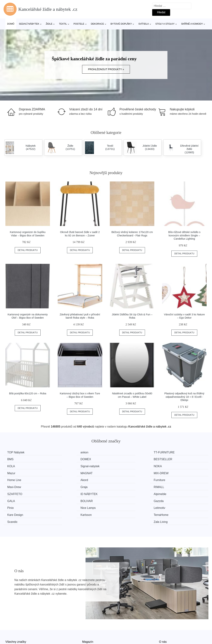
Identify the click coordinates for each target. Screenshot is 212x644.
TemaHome (68, 500)
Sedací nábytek (29, 24)
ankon (65, 452)
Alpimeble (14, 486)
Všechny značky (16, 619)
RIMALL (66, 479)
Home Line (15, 473)
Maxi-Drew (173, 473)
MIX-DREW (173, 466)
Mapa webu (90, 628)
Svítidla (144, 24)
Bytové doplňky (121, 24)
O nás (163, 619)
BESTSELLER (70, 459)
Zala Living (173, 500)
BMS (169, 452)
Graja (12, 479)
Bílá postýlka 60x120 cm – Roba (28, 393)
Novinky (11, 628)
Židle (49, 24)
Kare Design (174, 493)
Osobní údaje (91, 636)
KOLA (117, 459)
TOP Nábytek (17, 452)
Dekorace (97, 24)
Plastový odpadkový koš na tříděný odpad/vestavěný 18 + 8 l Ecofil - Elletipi (184, 397)
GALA (65, 486)
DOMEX (13, 459)
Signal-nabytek (175, 459)
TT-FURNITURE (124, 452)
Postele (79, 24)
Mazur (65, 466)
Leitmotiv (119, 493)
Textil (63, 24)
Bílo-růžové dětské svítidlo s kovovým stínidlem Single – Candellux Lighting (184, 235)
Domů (11, 24)
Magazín (88, 619)
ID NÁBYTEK (174, 479)
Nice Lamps (68, 493)
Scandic (118, 500)
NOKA (12, 466)
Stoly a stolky (165, 24)
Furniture (119, 473)
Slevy (9, 636)
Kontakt (164, 628)
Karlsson (14, 500)
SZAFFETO (121, 479)
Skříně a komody (192, 24)
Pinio (11, 493)
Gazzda (171, 486)
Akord (64, 473)
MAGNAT (119, 466)
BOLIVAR (119, 486)
